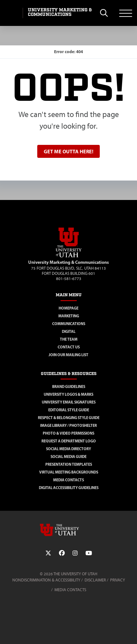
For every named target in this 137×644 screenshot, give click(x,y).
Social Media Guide (68, 457)
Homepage (68, 308)
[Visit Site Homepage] (69, 256)
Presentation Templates (69, 464)
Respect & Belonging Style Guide (69, 418)
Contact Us (69, 347)
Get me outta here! (68, 151)
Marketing (69, 316)
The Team (69, 339)
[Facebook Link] (62, 553)
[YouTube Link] (89, 553)
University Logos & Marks (68, 394)
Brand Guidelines (69, 386)
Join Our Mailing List (68, 355)
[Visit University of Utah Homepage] (11, 13)
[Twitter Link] (48, 553)
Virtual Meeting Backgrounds (69, 472)
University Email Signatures (69, 402)
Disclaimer (95, 580)
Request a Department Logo (69, 441)
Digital (69, 331)
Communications (69, 324)
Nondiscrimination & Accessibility (46, 580)
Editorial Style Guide (69, 410)
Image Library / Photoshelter (68, 425)
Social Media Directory (68, 449)
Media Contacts (68, 480)
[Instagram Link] (75, 553)
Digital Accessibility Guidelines (69, 488)
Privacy (118, 580)
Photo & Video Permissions (68, 433)
